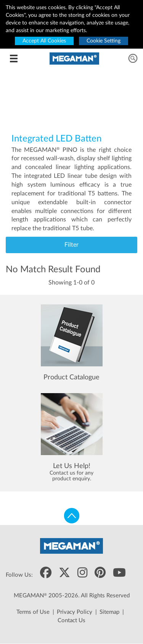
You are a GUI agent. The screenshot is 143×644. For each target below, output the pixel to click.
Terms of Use (33, 612)
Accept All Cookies (44, 41)
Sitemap (109, 612)
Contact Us (71, 620)
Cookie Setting (104, 41)
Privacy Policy (75, 612)
